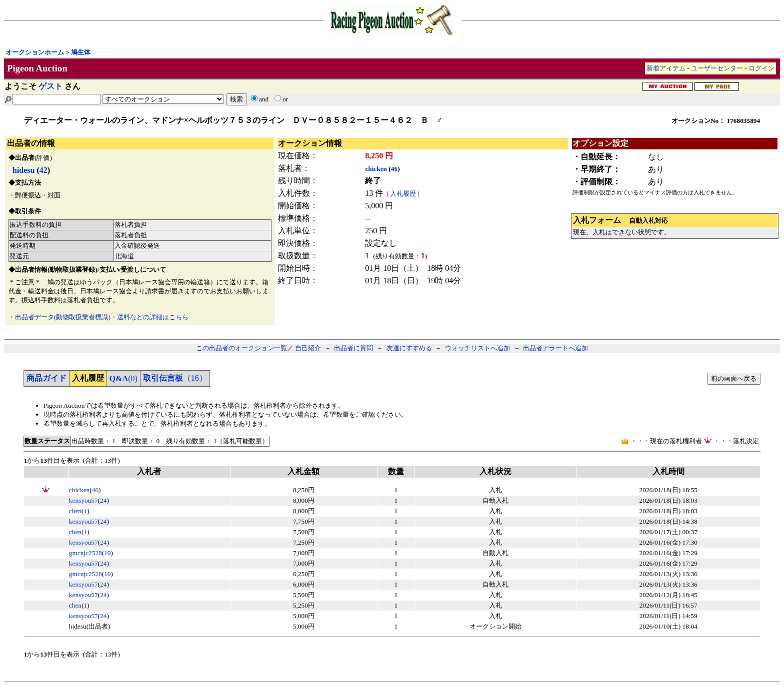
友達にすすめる (409, 348)
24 (103, 500)
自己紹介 (308, 348)
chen (75, 511)
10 (107, 553)
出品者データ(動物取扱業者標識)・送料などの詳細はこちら (102, 317)
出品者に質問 (353, 348)
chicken (376, 169)
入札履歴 (403, 194)
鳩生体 (81, 52)
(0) (123, 378)
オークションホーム (35, 52)
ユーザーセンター (717, 68)
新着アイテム (666, 68)
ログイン (761, 68)
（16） (175, 378)
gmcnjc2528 (85, 553)
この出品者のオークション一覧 (241, 348)
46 (394, 169)
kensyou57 (83, 500)
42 (43, 170)
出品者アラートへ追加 (555, 348)
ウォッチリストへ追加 (477, 348)
